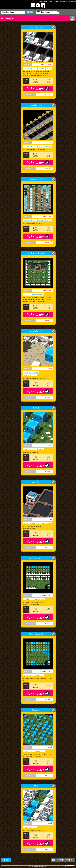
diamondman (47, 216)
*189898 (48, 242)
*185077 (48, 699)
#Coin (49, 68)
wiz (51, 142)
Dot (51, 519)
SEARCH (30, 12)
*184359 (48, 849)
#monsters (34, 372)
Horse (50, 368)
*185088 (48, 623)
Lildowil (49, 747)
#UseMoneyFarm (30, 68)
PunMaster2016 (46, 595)
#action (26, 751)
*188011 (48, 471)
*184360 (48, 775)
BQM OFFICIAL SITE (63, 860)
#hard (26, 294)
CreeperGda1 (47, 290)
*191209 (48, 95)
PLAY (38, 89)
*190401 (48, 168)
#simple (33, 523)
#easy (26, 372)
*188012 (48, 397)
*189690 (48, 320)
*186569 (48, 547)
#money (41, 68)
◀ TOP (6, 860)
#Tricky (26, 599)
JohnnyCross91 (46, 64)
